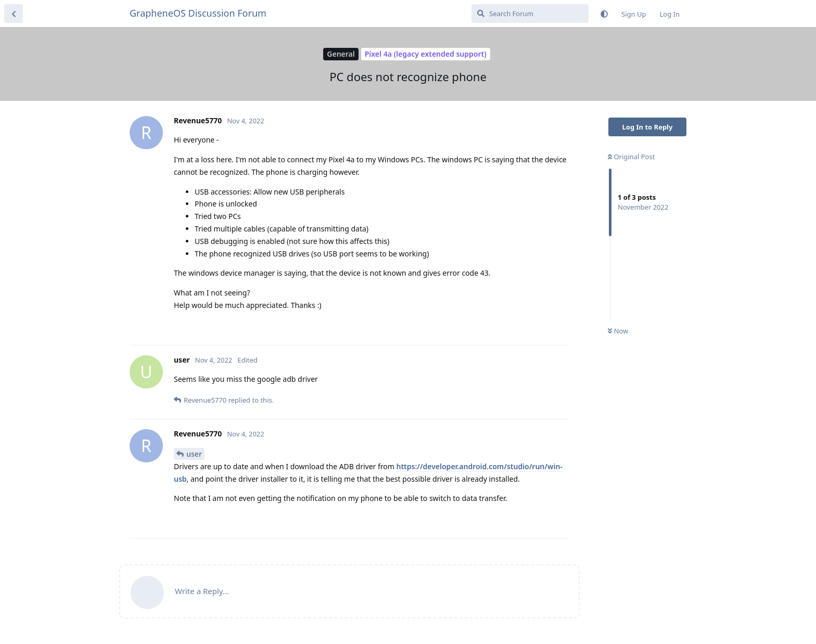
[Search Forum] (530, 14)
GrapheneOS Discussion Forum (198, 13)
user (194, 454)
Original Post (631, 157)
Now (618, 331)
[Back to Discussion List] (14, 14)
